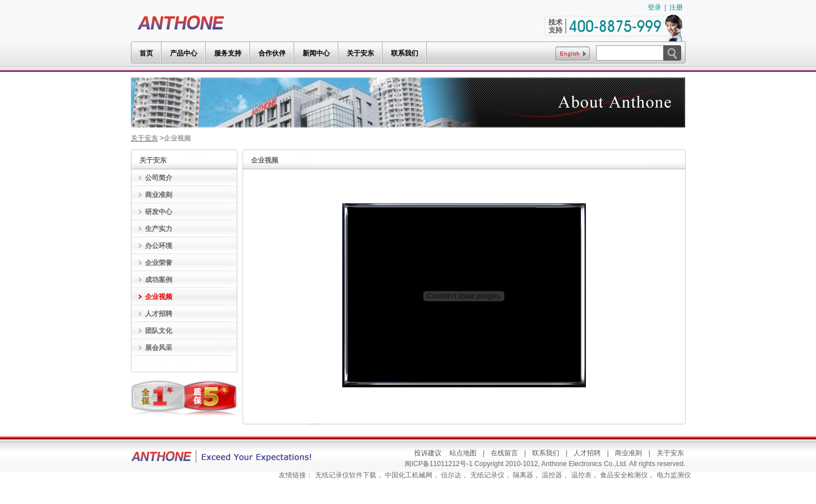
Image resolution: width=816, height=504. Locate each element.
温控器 (552, 475)
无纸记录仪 (487, 475)
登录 (654, 7)
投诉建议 (428, 453)
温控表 (581, 475)
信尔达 (451, 475)
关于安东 (144, 138)
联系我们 (546, 453)
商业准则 (628, 453)
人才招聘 (587, 453)
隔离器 (523, 475)
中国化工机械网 (409, 475)
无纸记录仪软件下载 (346, 475)
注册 (676, 7)
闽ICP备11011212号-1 (439, 464)
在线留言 (504, 453)
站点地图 (463, 453)
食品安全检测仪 (624, 475)
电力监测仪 (674, 475)
